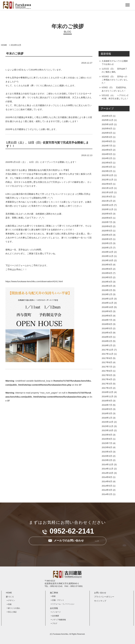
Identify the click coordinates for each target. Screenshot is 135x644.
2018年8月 (107, 316)
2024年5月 (107, 154)
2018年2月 (107, 341)
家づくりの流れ (14, 608)
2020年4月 (107, 235)
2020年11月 (108, 209)
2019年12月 (108, 252)
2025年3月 (107, 137)
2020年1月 (107, 248)
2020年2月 (107, 243)
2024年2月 (107, 158)
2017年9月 (107, 358)
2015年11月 (108, 426)
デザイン (11, 600)
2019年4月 (107, 282)
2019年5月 (107, 277)
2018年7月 (107, 320)
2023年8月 (107, 163)
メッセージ (56, 612)
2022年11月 (108, 180)
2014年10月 (108, 473)
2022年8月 (107, 184)
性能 (10, 604)
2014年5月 (107, 486)
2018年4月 (107, 333)
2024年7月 (107, 146)
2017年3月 (107, 384)
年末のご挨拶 (15, 53)
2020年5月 (107, 231)
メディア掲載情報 (59, 620)
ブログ (55, 623)
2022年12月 (108, 175)
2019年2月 (107, 290)
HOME (4, 45)
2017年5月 (107, 375)
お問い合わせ (100, 593)
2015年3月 (107, 456)
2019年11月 (108, 256)
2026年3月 (107, 116)
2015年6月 (107, 447)
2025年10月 (108, 124)
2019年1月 (107, 294)
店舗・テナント (58, 600)
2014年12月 (108, 464)
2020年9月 (107, 214)
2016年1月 (107, 418)
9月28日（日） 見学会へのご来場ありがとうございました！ (115, 80)
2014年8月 (107, 477)
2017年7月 (107, 367)
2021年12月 (108, 188)
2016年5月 (107, 409)
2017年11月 (108, 354)
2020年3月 (107, 239)
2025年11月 (108, 120)
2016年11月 (108, 396)
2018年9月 (107, 311)
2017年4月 (107, 379)
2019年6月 (107, 273)
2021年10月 (108, 192)
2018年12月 (108, 299)
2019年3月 (107, 286)
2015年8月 (107, 439)
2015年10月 (108, 430)
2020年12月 (108, 205)
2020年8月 (107, 218)
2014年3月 (107, 490)
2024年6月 (107, 150)
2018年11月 (108, 303)
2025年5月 (107, 133)
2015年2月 (107, 460)
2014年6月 (107, 481)
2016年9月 (107, 401)
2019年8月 (107, 269)
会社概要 (56, 616)
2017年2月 (107, 388)
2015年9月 (107, 435)
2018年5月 (107, 328)
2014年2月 (107, 494)
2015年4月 (107, 452)
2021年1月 (107, 201)
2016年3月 (107, 413)
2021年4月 (107, 197)
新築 (54, 596)
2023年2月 (107, 171)
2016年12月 (108, 392)
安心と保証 (12, 612)
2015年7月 (107, 443)
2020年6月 (107, 226)
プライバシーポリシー (104, 597)
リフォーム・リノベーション (63, 604)
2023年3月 (107, 167)
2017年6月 (107, 371)
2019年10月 (108, 260)
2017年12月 (108, 350)
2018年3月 (107, 337)
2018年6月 (107, 324)
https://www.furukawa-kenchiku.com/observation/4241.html (34, 281)
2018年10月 (108, 307)
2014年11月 (108, 469)
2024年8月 (107, 141)
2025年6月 (107, 128)
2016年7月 (107, 405)
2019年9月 (107, 265)
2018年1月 (107, 345)
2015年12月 (108, 422)
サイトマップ (100, 601)
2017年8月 (107, 362)
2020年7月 (107, 222)
